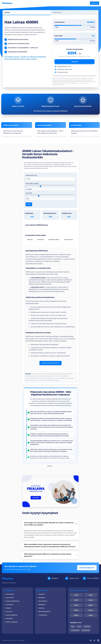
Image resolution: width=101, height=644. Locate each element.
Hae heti (74, 62)
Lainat (79, 626)
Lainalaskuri (8, 618)
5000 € (76, 600)
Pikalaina (7, 608)
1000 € (76, 595)
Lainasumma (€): (31, 175)
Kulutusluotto (9, 594)
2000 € (91, 595)
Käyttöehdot (86, 630)
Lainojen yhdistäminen (12, 601)
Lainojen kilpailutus (11, 615)
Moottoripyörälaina (44, 611)
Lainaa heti (8, 611)
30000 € (91, 605)
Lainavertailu (9, 598)
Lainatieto (87, 626)
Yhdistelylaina (42, 615)
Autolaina (41, 594)
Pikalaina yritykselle (11, 622)
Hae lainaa (95, 3)
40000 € (76, 610)
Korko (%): (29, 193)
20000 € (76, 605)
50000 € (91, 610)
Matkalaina (41, 598)
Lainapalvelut (75, 630)
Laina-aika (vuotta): (32, 183)
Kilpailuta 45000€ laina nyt (50, 363)
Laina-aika (58, 36)
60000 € (76, 615)
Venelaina (41, 608)
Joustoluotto (8, 605)
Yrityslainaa (57, 12)
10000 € (91, 600)
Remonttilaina (42, 601)
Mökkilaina (41, 605)
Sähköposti (55, 578)
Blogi (73, 626)
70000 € (91, 615)
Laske (29, 204)
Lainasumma (59, 22)
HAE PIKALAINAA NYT (87, 568)
